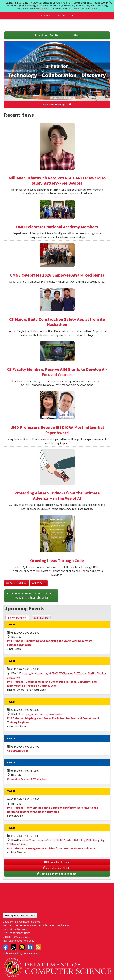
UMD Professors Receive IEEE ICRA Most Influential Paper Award (57, 430)
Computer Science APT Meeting (27, 779)
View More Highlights (57, 104)
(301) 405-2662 (26, 941)
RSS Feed (39, 583)
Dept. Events (19, 618)
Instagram (22, 947)
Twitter (14, 947)
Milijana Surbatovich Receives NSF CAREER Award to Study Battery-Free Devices (57, 180)
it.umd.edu (76, 9)
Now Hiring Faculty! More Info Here (57, 35)
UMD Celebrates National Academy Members (57, 227)
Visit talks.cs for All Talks (57, 868)
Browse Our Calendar (57, 862)
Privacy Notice (32, 954)
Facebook (5, 947)
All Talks (41, 618)
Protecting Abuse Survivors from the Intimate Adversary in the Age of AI (57, 496)
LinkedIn (30, 947)
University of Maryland (57, 16)
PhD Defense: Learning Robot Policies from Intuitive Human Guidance (51, 848)
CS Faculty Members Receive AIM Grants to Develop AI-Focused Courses (57, 372)
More (94, 9)
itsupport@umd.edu (42, 9)
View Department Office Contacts (20, 916)
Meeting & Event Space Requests (57, 874)
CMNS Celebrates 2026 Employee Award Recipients (57, 275)
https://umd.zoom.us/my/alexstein (43, 714)
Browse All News (17, 583)
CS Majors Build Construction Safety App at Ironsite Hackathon (57, 322)
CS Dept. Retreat (18, 750)
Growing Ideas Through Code (57, 561)
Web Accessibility (12, 954)
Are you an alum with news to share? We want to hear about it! (31, 595)
